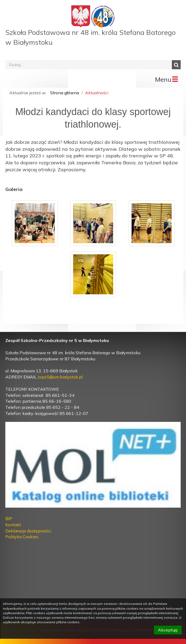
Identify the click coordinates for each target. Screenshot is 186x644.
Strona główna (65, 93)
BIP (9, 519)
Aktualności (97, 93)
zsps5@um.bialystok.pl (60, 377)
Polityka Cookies (22, 537)
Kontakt (13, 525)
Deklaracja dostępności (28, 531)
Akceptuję (168, 630)
